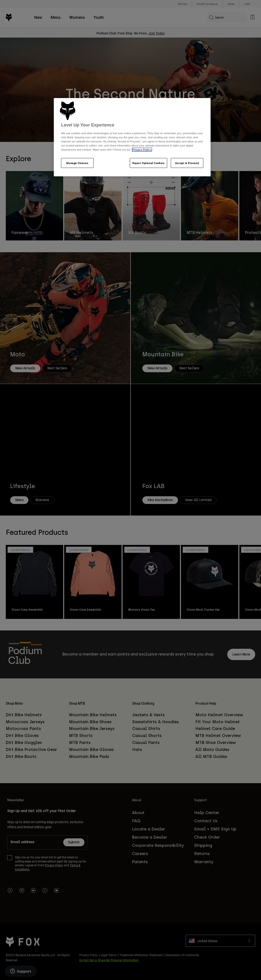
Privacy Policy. (142, 150)
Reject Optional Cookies (148, 163)
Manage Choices (77, 163)
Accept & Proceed (187, 163)
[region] (132, 137)
